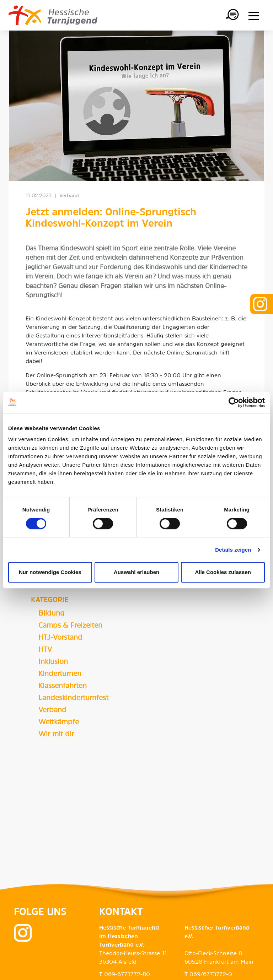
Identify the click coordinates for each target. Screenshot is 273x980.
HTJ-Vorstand (60, 638)
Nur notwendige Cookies (50, 572)
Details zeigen (233, 550)
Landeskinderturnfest (73, 698)
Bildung (51, 614)
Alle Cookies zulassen (223, 572)
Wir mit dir (56, 735)
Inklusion (53, 662)
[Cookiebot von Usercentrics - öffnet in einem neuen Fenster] (234, 402)
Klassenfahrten (63, 686)
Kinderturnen (60, 674)
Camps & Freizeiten (70, 626)
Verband (52, 710)
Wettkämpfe (59, 722)
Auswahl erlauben (136, 572)
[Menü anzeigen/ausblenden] (254, 16)
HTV (45, 650)
